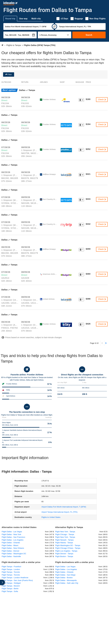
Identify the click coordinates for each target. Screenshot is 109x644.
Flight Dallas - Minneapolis (66, 580)
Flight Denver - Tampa (64, 554)
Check (102, 100)
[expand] (3, 582)
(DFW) (64, 507)
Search (89, 35)
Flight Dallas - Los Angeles (13, 540)
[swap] (54, 26)
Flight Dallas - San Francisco (13, 537)
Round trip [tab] (10, 19)
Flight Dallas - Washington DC (14, 554)
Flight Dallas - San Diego (65, 575)
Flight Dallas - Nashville (11, 556)
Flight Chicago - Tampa (65, 534)
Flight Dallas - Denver (11, 551)
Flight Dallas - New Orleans (13, 548)
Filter (10, 74)
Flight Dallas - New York (11, 534)
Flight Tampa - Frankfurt (11, 567)
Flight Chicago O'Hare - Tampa (68, 548)
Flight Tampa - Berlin (10, 589)
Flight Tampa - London (11, 569)
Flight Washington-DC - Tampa (68, 545)
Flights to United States (51, 517)
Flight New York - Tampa (65, 532)
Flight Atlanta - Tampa (64, 543)
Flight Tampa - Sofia (10, 591)
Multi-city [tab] (36, 19)
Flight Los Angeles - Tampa (66, 551)
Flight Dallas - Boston (64, 578)
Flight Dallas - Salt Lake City (67, 583)
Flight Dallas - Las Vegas (12, 532)
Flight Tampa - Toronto (11, 572)
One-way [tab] (23, 19)
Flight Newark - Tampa (64, 540)
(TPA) (60, 512)
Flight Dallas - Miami (10, 545)
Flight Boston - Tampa (64, 556)
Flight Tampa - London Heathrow (15, 578)
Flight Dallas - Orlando (11, 543)
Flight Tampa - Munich (11, 586)
